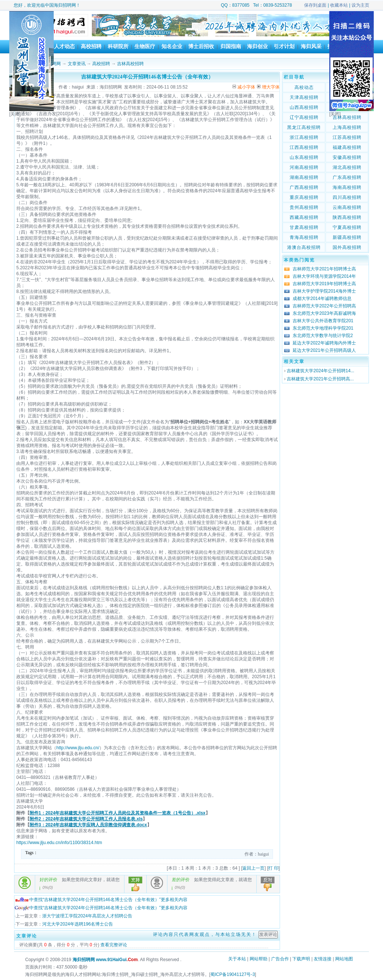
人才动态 (64, 46)
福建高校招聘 (347, 147)
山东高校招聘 (304, 157)
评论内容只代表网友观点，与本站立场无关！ (205, 934)
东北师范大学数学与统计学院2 (323, 336)
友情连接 (323, 959)
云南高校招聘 (347, 207)
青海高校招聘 (304, 237)
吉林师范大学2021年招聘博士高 (324, 269)
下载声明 (301, 959)
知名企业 (172, 46)
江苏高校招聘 (347, 137)
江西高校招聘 (304, 147)
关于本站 (237, 959)
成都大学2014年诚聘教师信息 (322, 299)
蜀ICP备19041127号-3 (233, 974)
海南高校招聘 (347, 187)
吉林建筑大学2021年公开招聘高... (320, 379)
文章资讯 (77, 64)
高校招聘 (91, 46)
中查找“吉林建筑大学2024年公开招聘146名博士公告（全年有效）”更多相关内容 (101, 900)
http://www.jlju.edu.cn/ (78, 748)
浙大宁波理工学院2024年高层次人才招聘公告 (87, 916)
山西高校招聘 (304, 107)
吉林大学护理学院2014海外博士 (324, 291)
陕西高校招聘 (347, 217)
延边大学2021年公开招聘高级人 (324, 350)
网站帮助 (259, 959)
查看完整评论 (114, 945)
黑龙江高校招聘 (304, 127)
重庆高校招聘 (304, 197)
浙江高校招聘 (304, 137)
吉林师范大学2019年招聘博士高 (324, 284)
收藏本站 (339, 5)
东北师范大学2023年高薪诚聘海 (324, 313)
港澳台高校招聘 (304, 247)
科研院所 (118, 46)
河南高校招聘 (304, 167)
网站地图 (344, 959)
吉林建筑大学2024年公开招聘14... (320, 371)
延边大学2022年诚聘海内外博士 (324, 343)
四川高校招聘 (347, 197)
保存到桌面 (315, 5)
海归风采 (311, 46)
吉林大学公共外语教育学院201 (323, 321)
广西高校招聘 (304, 187)
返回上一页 (253, 868)
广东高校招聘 (347, 177)
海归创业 (257, 46)
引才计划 (284, 46)
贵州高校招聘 (304, 207)
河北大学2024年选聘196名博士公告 (78, 924)
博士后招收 (201, 46)
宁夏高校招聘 (347, 227)
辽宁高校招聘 (304, 117)
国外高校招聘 (347, 247)
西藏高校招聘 (304, 217)
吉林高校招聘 (130, 64)
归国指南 (231, 46)
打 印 (273, 868)
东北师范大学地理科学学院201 (323, 328)
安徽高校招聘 (347, 157)
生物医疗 (145, 46)
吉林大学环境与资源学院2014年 (324, 276)
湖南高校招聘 (304, 177)
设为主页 (360, 5)
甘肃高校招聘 (304, 227)
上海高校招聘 (347, 127)
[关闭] (15, 114)
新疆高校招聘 (347, 237)
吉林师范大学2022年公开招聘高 (324, 306)
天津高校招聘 (304, 97)
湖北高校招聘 (347, 167)
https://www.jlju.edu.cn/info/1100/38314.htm (59, 843)
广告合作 (280, 959)
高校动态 (304, 87)
